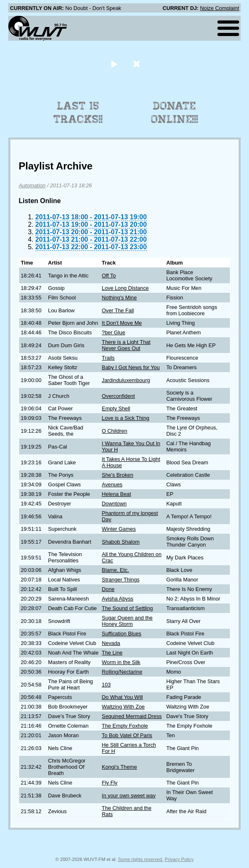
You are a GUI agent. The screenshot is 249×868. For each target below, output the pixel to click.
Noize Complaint (220, 8)
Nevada (111, 643)
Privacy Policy (179, 859)
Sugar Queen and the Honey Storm (127, 621)
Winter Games (119, 529)
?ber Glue (113, 332)
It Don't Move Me (122, 323)
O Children (114, 431)
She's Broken (117, 475)
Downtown (114, 504)
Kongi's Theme (119, 767)
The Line (112, 653)
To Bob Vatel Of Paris (127, 735)
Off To (109, 276)
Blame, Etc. (115, 570)
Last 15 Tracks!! (78, 113)
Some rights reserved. (140, 859)
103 (106, 685)
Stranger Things (121, 580)
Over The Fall (118, 310)
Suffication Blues (121, 634)
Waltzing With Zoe (123, 707)
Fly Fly (110, 783)
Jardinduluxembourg (126, 380)
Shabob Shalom (121, 542)
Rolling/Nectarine (122, 672)
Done (108, 589)
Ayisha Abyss (117, 599)
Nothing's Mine (119, 298)
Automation (32, 185)
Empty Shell (116, 408)
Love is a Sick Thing (125, 418)
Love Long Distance (125, 288)
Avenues (112, 484)
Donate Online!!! (175, 113)
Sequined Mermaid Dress (132, 716)
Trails (108, 358)
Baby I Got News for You (131, 367)
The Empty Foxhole (125, 726)
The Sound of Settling (127, 608)
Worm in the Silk (121, 662)
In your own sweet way (128, 796)
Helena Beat (116, 494)
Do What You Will (122, 697)
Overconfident (118, 396)
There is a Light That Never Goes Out (126, 345)
